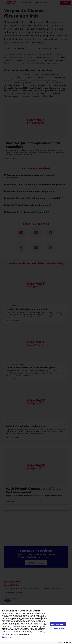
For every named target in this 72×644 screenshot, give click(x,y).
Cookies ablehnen (58, 629)
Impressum (25, 634)
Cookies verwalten (8, 637)
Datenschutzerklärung (11, 634)
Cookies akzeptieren (58, 624)
